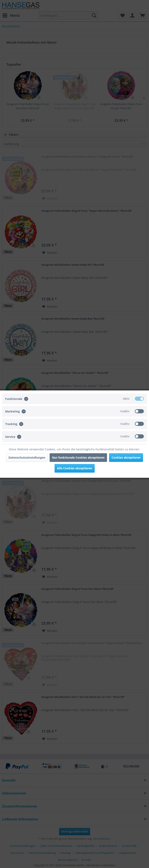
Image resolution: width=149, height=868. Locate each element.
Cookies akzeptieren (126, 457)
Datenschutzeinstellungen (27, 457)
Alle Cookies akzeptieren (75, 468)
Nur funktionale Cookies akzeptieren (78, 457)
